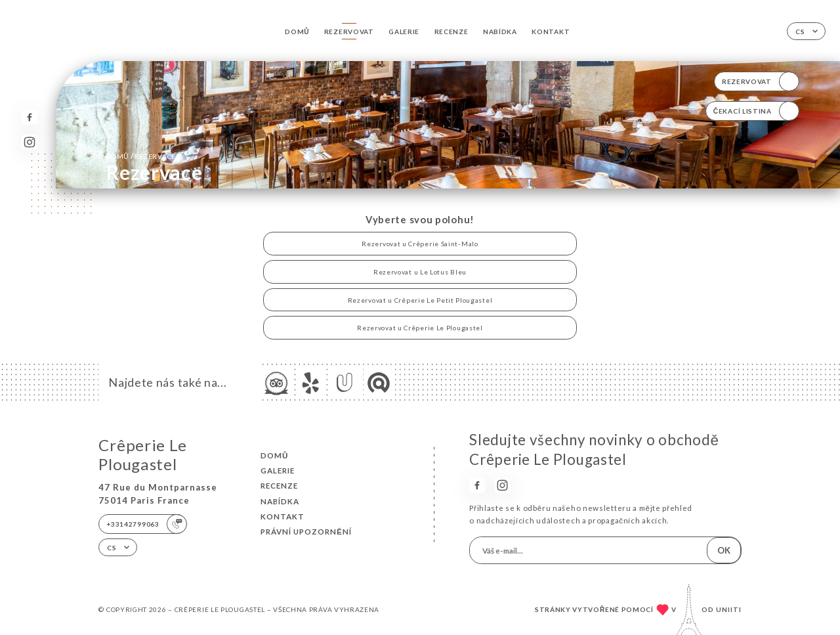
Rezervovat (349, 32)
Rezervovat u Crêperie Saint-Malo (420, 244)
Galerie (404, 32)
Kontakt (551, 32)
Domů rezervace (141, 156)
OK (724, 550)
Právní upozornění (306, 532)
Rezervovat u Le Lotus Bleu (420, 272)
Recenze (451, 32)
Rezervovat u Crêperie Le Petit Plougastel (420, 300)
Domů (297, 32)
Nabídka (500, 32)
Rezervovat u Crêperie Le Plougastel (420, 328)
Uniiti (729, 609)
